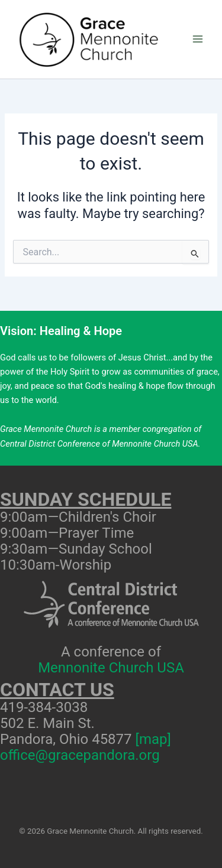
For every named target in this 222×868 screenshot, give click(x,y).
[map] (153, 739)
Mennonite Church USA (111, 668)
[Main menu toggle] (198, 40)
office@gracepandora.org (80, 755)
